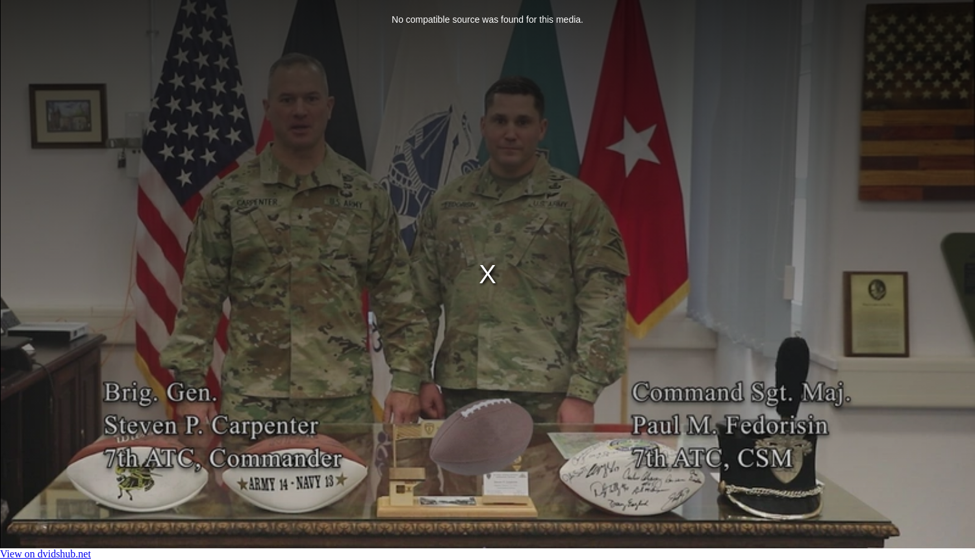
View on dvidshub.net (45, 554)
